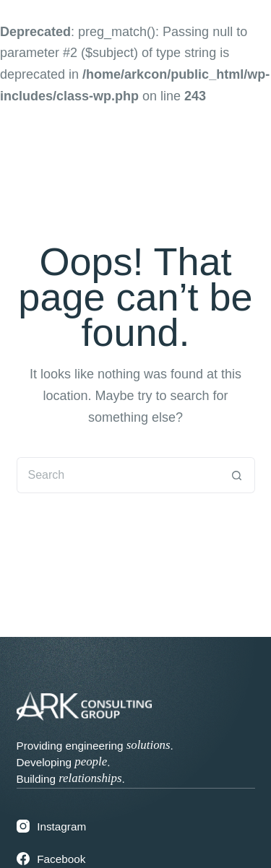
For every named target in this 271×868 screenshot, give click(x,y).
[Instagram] (136, 826)
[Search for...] (118, 475)
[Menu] (233, 157)
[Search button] (237, 475)
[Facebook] (136, 859)
